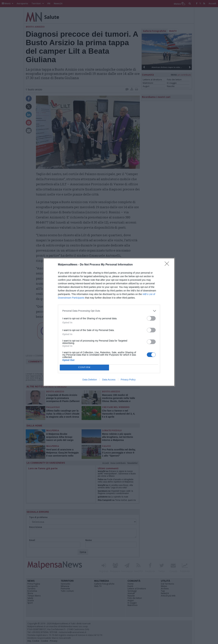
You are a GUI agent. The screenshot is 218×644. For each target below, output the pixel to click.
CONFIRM (84, 367)
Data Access (109, 380)
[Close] (168, 265)
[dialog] (109, 322)
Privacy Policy (128, 380)
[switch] (151, 318)
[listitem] (109, 311)
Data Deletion (90, 380)
